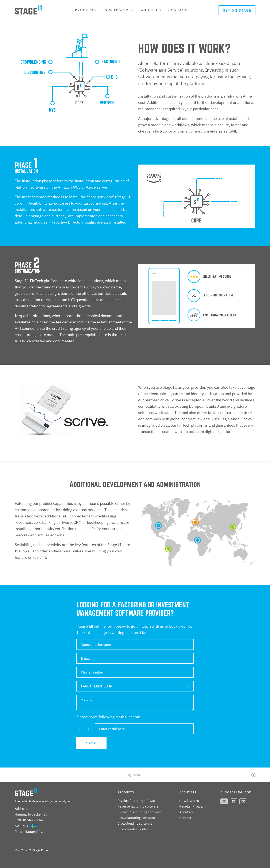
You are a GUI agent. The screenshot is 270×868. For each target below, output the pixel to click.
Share (137, 775)
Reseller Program (192, 806)
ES (234, 801)
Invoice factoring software (137, 801)
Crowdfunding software (135, 829)
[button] (135, 686)
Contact (178, 10)
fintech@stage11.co (30, 832)
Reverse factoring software (138, 806)
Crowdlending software (135, 823)
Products (86, 10)
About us (151, 10)
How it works (119, 10)
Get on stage (237, 10)
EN (224, 801)
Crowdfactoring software (136, 818)
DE (243, 801)
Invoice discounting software (139, 812)
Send (91, 743)
